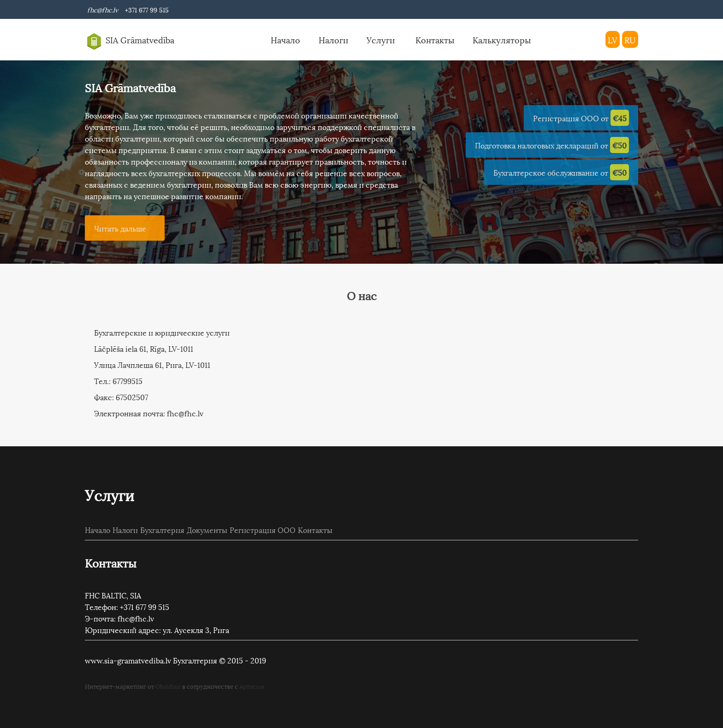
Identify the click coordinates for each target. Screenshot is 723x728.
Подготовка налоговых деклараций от (552, 145)
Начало (285, 39)
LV (613, 39)
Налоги (333, 39)
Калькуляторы (502, 39)
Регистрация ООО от (581, 118)
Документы (207, 530)
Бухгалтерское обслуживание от (561, 172)
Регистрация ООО (263, 530)
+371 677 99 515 (145, 9)
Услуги (382, 39)
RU (630, 39)
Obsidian (168, 686)
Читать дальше (120, 228)
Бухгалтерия (162, 530)
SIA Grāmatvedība (130, 41)
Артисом (252, 686)
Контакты (435, 39)
